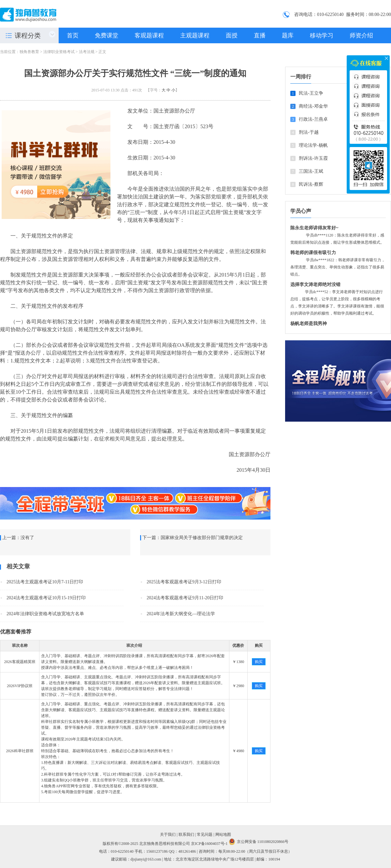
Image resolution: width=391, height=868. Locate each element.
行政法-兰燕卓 (313, 119)
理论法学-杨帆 (313, 145)
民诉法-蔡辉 (311, 184)
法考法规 (87, 52)
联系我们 (186, 834)
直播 (260, 35)
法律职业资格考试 (59, 52)
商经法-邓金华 (313, 106)
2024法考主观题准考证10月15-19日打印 (46, 598)
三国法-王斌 (311, 171)
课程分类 (28, 35)
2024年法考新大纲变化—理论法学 (181, 614)
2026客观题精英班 (20, 662)
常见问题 (205, 834)
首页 (73, 35)
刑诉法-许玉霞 (313, 158)
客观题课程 (149, 35)
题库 (288, 35)
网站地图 (223, 834)
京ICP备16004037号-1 (209, 844)
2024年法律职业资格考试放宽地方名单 (45, 614)
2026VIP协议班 (20, 686)
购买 (259, 662)
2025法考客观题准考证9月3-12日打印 (184, 582)
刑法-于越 (309, 132)
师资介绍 (361, 35)
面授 (232, 35)
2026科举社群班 (20, 751)
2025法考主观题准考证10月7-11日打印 (45, 582)
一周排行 (301, 77)
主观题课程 (195, 35)
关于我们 (168, 834)
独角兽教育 (29, 52)
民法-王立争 (311, 93)
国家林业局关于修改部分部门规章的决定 (202, 538)
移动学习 (322, 35)
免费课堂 (107, 35)
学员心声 (301, 211)
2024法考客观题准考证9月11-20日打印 (185, 598)
